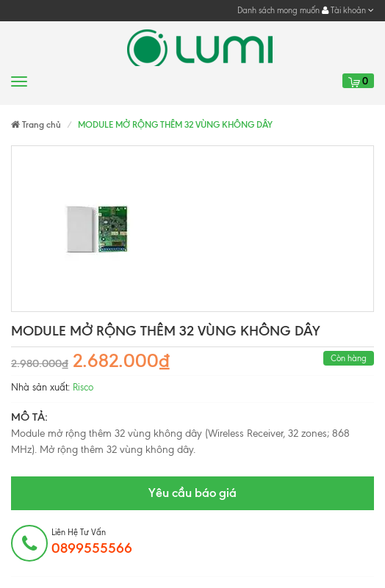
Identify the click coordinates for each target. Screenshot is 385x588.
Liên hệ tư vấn (92, 542)
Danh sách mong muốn (278, 10)
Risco (83, 387)
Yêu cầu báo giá (192, 493)
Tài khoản (348, 10)
